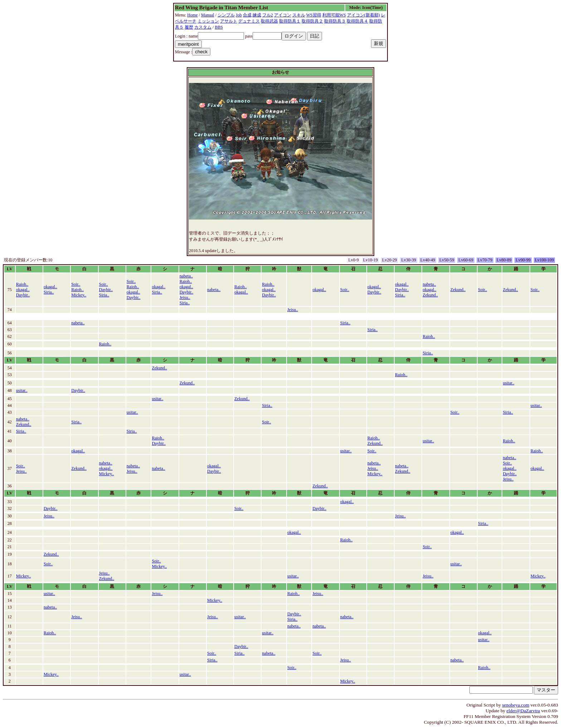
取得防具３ (335, 21)
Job (239, 15)
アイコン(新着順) (364, 15)
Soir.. (76, 284)
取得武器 (269, 21)
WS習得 (314, 15)
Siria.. (49, 292)
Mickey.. (79, 295)
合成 (247, 15)
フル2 (268, 15)
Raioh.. (22, 284)
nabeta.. (186, 276)
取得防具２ (312, 21)
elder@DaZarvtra (523, 711)
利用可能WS (334, 15)
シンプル (226, 15)
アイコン (283, 15)
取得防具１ (290, 21)
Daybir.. (23, 295)
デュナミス (249, 21)
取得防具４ (357, 21)
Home (192, 15)
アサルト (229, 21)
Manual (208, 15)
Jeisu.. (185, 297)
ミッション (208, 21)
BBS (219, 27)
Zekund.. (430, 295)
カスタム (203, 27)
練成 (257, 15)
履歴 (189, 27)
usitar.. (508, 383)
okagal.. (23, 290)
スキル (299, 15)
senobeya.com (516, 705)
